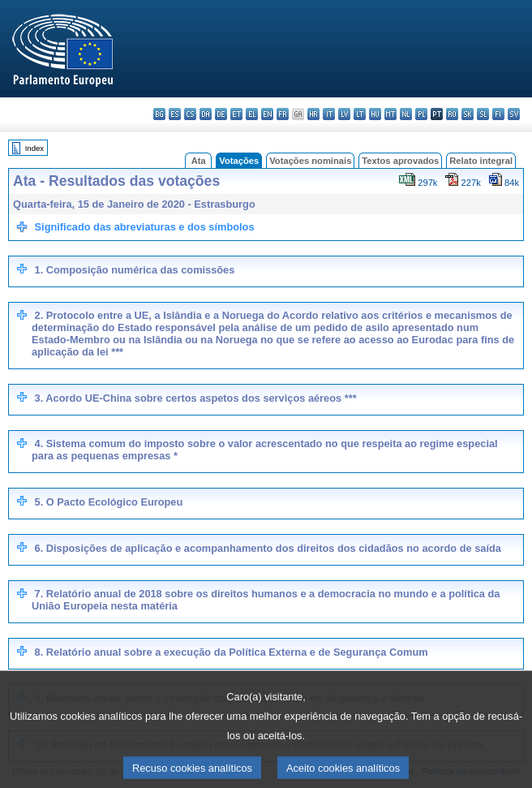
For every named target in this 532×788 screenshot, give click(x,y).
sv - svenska (514, 114)
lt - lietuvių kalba (360, 114)
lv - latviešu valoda (344, 114)
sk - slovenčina (468, 114)
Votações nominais (310, 161)
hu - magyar (375, 114)
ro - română (452, 114)
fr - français (283, 114)
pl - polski (421, 114)
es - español (175, 114)
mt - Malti (390, 114)
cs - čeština (190, 114)
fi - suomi (498, 114)
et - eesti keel (236, 114)
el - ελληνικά (252, 114)
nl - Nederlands (406, 114)
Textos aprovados (400, 161)
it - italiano (329, 114)
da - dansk (206, 114)
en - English (267, 114)
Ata (199, 161)
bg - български (159, 114)
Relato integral (481, 161)
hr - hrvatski (313, 114)
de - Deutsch (221, 114)
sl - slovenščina (483, 114)
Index (34, 148)
